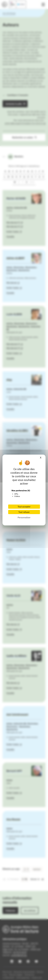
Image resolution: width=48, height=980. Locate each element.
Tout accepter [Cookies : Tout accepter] (24, 507)
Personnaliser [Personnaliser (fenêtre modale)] (24, 517)
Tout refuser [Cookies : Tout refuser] (24, 512)
